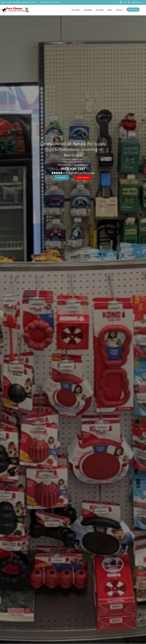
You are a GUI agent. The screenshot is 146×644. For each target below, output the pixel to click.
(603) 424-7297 (73, 169)
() (82, 173)
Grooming (61, 178)
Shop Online (83, 178)
